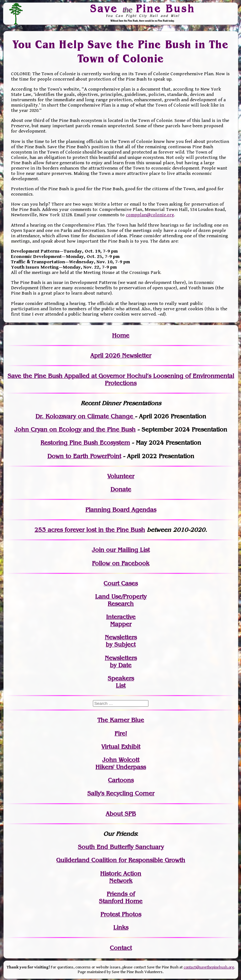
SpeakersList (121, 682)
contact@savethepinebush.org (209, 967)
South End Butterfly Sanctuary (121, 847)
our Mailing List (127, 550)
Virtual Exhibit (121, 747)
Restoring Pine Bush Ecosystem (85, 443)
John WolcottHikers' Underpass (121, 763)
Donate (121, 489)
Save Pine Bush (143, 8)
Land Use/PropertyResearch (121, 600)
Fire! (121, 734)
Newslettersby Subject (121, 641)
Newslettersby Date (121, 662)
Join (98, 550)
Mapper (121, 624)
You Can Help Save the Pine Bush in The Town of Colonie (121, 52)
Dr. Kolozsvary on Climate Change (85, 416)
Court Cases (121, 583)
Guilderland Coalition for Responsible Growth (121, 860)
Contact (121, 948)
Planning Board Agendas (121, 510)
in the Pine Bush (109, 530)
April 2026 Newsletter (121, 356)
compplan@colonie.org (150, 215)
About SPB (121, 814)
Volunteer (121, 476)
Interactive (121, 617)
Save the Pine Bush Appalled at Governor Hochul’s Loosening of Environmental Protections (121, 380)
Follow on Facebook (121, 563)
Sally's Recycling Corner (121, 793)
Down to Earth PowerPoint (84, 456)
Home (121, 335)
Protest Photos (121, 914)
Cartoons (121, 780)
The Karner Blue (121, 720)
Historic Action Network (121, 877)
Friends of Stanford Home (121, 898)
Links (121, 928)
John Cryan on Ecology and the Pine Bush (75, 430)
